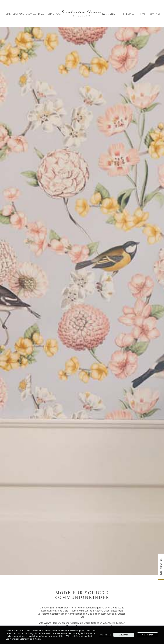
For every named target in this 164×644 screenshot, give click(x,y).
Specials (129, 14)
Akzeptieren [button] (147, 635)
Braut (42, 14)
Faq (143, 14)
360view (31, 14)
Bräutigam (55, 14)
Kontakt (155, 14)
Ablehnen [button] (124, 635)
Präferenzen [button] (105, 635)
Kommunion (110, 14)
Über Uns (18, 14)
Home (7, 14)
